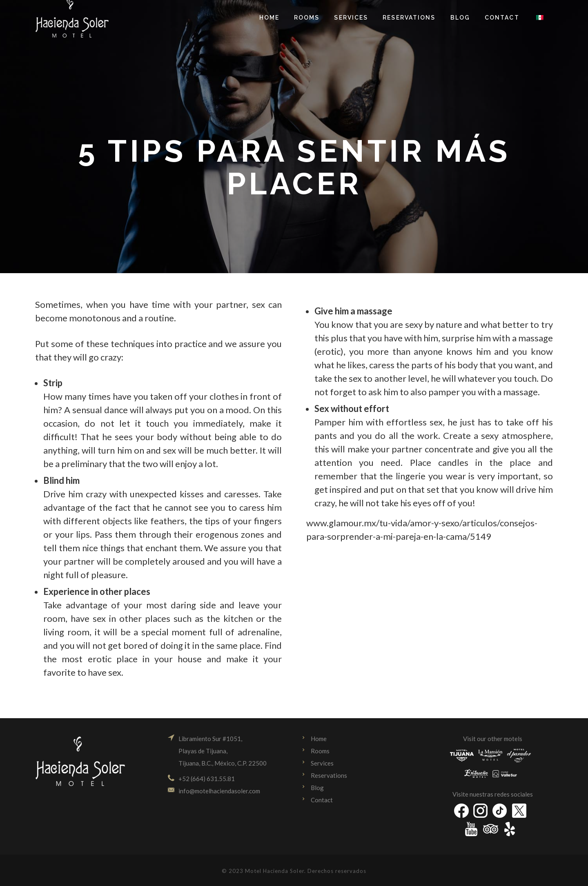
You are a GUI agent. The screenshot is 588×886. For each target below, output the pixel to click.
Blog (317, 788)
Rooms (320, 751)
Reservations (329, 775)
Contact (322, 800)
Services (322, 763)
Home (319, 739)
